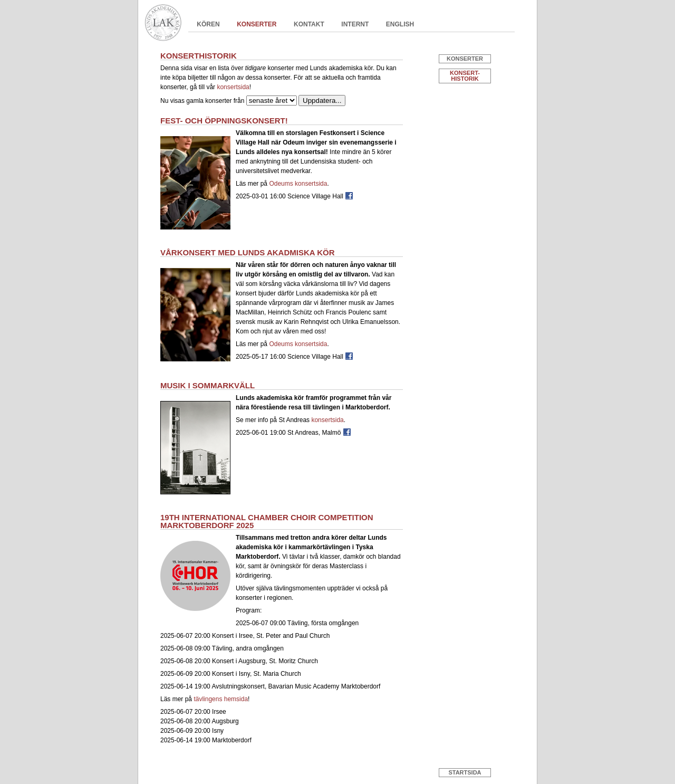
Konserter (257, 24)
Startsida (465, 772)
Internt (355, 24)
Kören (208, 24)
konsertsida (233, 87)
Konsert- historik (465, 76)
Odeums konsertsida (298, 184)
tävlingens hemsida (221, 699)
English (400, 24)
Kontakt (309, 24)
